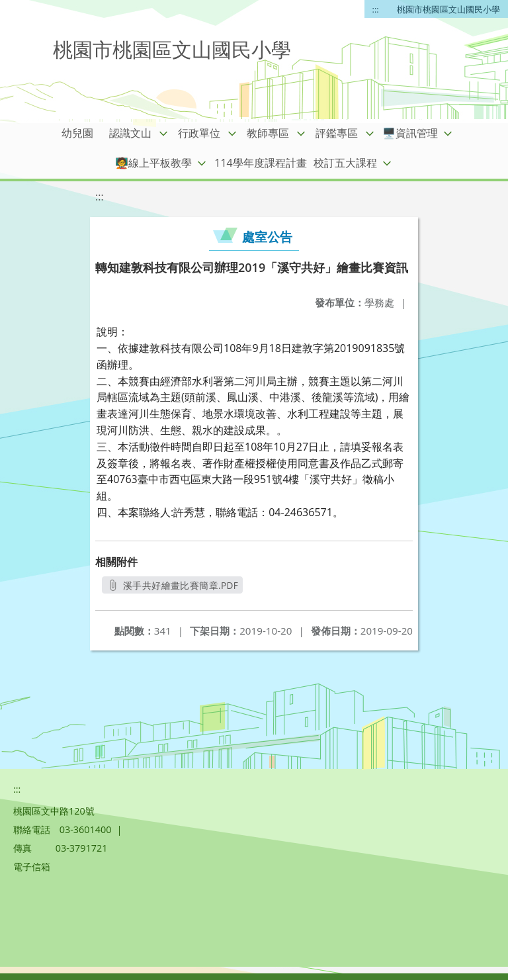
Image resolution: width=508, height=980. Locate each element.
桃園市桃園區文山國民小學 (448, 9)
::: (376, 9)
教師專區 (268, 133)
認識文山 (130, 133)
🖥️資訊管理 (410, 133)
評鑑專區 (337, 133)
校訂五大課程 (345, 163)
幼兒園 (77, 133)
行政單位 (199, 133)
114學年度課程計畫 (260, 163)
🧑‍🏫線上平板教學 (153, 163)
